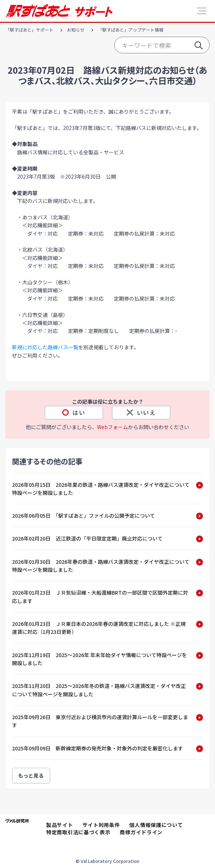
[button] (202, 11)
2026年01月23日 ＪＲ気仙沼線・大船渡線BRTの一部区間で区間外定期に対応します (100, 596)
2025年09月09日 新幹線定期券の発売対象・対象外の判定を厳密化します (97, 748)
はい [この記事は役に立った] (79, 412)
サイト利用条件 (101, 825)
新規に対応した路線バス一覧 (45, 347)
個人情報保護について (156, 825)
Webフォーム (113, 427)
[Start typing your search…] (162, 45)
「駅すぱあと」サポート (29, 30)
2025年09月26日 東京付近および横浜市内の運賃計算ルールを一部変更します (100, 721)
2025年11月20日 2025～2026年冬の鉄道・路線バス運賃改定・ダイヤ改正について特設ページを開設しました (99, 690)
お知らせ (76, 30)
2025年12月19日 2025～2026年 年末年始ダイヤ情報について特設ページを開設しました (99, 659)
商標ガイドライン (141, 832)
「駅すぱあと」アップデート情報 (131, 30)
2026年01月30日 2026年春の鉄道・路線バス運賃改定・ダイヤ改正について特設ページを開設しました (101, 566)
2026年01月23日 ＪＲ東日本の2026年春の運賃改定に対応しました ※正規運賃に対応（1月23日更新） (99, 628)
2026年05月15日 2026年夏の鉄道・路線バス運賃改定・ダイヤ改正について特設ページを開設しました (101, 489)
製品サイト (60, 825)
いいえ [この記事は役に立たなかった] (146, 412)
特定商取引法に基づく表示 (78, 832)
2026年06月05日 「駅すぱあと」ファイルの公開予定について (83, 515)
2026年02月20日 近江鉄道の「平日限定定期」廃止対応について (87, 538)
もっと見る (31, 775)
